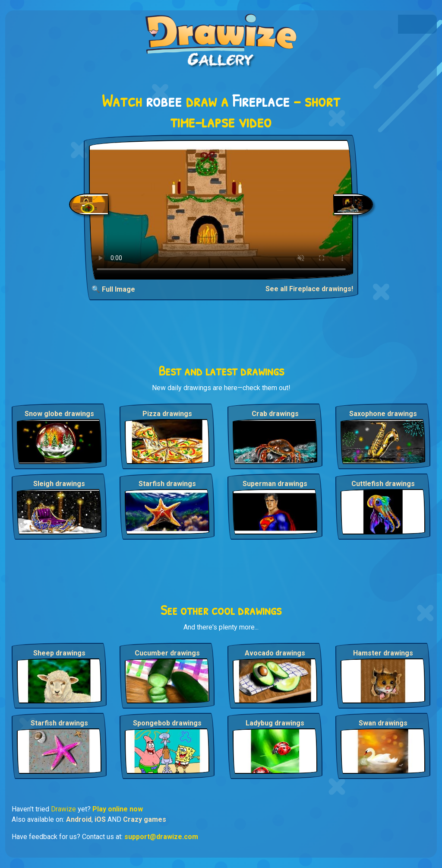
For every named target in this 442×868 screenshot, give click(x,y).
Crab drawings (275, 414)
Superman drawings (275, 484)
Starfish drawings (167, 484)
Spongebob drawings (167, 723)
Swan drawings (383, 723)
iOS (100, 819)
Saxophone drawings (383, 414)
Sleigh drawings (59, 484)
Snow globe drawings (59, 414)
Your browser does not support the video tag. (221, 210)
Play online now (118, 809)
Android (79, 819)
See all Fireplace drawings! (309, 289)
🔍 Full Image (113, 289)
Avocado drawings (275, 653)
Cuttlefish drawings (383, 484)
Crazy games (145, 819)
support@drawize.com (161, 837)
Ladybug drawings (275, 723)
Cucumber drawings (167, 653)
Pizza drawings (167, 414)
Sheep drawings (59, 653)
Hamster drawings (383, 653)
